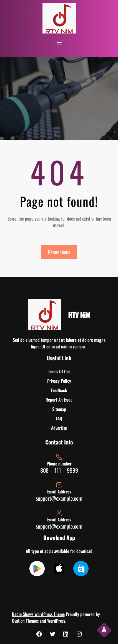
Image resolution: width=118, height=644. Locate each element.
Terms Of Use (59, 371)
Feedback (59, 390)
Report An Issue (59, 400)
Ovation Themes (25, 621)
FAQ (59, 418)
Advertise (59, 428)
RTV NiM (79, 315)
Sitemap (59, 409)
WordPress (56, 621)
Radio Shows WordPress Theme (38, 614)
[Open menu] (59, 44)
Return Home (59, 252)
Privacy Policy (59, 381)
